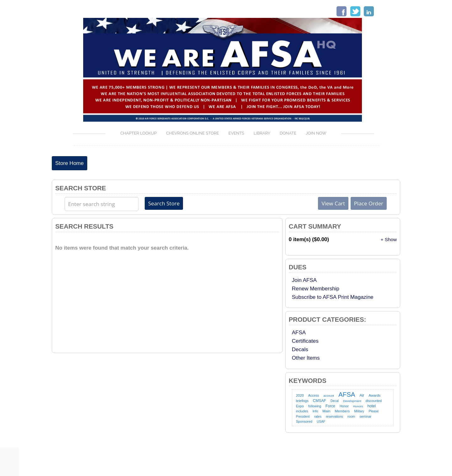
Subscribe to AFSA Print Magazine (333, 297)
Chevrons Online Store (192, 133)
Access (314, 395)
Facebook (342, 11)
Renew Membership (316, 289)
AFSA (299, 333)
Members (342, 411)
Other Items (306, 358)
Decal (335, 401)
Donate (288, 133)
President (303, 417)
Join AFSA (304, 280)
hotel (371, 406)
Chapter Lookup (138, 133)
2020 (300, 395)
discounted (374, 401)
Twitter (355, 11)
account (329, 396)
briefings (302, 401)
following (315, 406)
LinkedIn (369, 11)
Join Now (316, 133)
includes (302, 411)
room (351, 416)
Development (352, 401)
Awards (374, 395)
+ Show (389, 239)
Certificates (305, 341)
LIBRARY (262, 133)
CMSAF (320, 401)
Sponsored (304, 421)
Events (236, 133)
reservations (334, 417)
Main (326, 411)
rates (318, 416)
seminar (365, 416)
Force (330, 406)
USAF (321, 422)
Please (374, 411)
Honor (344, 406)
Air (362, 395)
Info (315, 411)
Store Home (70, 163)
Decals (300, 349)
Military (359, 411)
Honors (358, 406)
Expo (300, 406)
